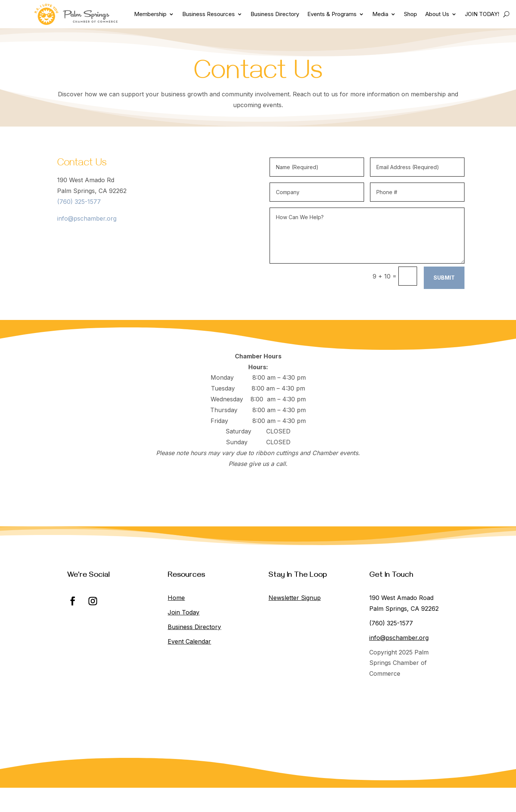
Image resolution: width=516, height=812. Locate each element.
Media (380, 14)
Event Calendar (189, 641)
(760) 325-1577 (79, 202)
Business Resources (209, 14)
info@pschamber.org (87, 218)
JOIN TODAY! (482, 14)
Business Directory (275, 14)
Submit (444, 278)
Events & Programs (332, 14)
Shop (411, 14)
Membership (150, 14)
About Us (437, 14)
